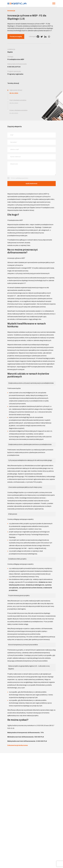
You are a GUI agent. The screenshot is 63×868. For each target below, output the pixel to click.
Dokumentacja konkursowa (18, 746)
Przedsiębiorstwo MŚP (16, 59)
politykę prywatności (22, 179)
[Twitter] (42, 37)
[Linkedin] (45, 37)
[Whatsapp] (49, 37)
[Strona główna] (17, 3)
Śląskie (10, 52)
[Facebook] (38, 37)
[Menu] (54, 3)
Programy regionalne (15, 74)
